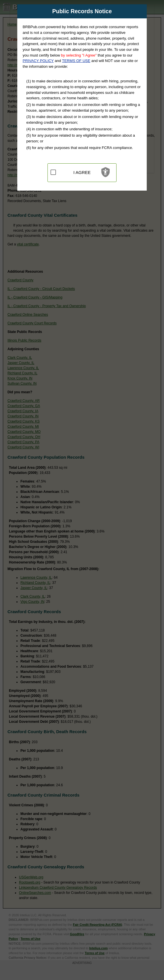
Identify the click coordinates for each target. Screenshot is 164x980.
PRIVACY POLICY (38, 61)
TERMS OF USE (76, 61)
